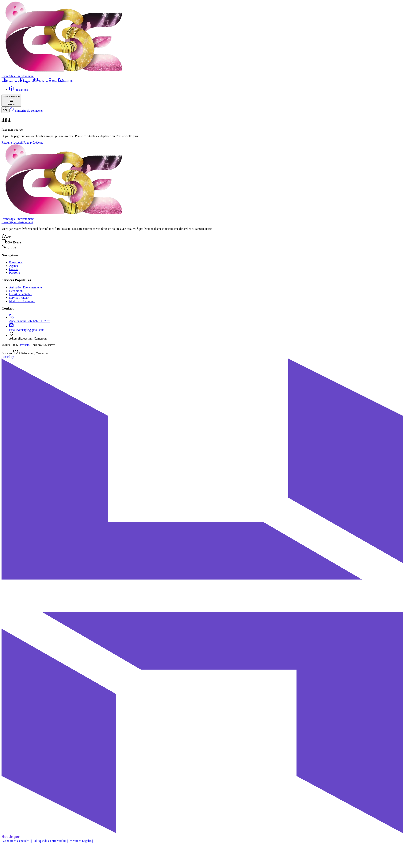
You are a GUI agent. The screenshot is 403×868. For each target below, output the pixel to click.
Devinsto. (25, 345)
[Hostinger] (201, 597)
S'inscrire (18, 111)
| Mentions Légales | (81, 841)
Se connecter (35, 111)
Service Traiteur (19, 298)
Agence (14, 266)
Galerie (14, 269)
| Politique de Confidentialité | (50, 841)
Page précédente (33, 143)
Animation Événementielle (25, 287)
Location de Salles (20, 294)
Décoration (16, 291)
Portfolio (15, 273)
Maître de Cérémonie (22, 301)
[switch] (5, 110)
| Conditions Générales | (16, 841)
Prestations (16, 262)
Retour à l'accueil (12, 143)
